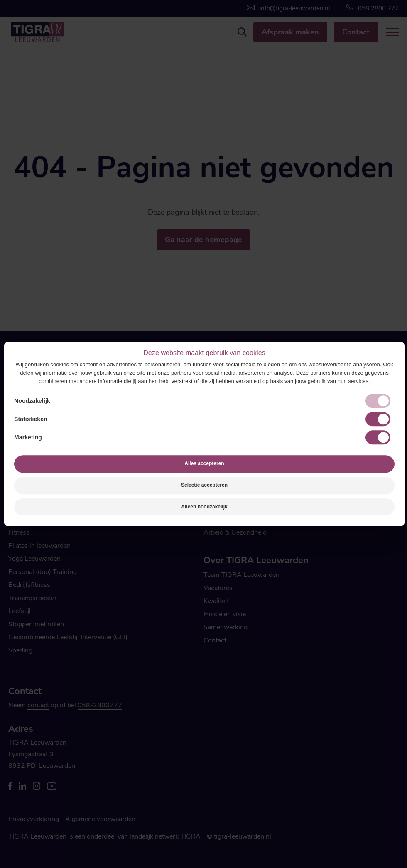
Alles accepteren (204, 463)
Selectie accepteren (204, 485)
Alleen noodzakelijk (204, 507)
